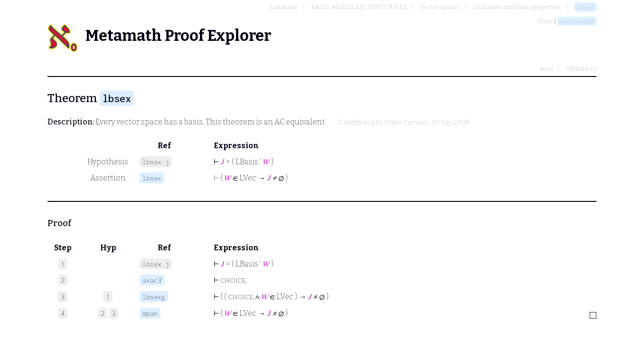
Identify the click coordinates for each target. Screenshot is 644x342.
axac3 (152, 280)
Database (284, 7)
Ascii (546, 69)
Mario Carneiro (407, 123)
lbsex (585, 7)
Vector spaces (440, 7)
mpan (150, 313)
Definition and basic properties (517, 7)
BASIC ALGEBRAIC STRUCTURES (359, 7)
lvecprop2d (577, 21)
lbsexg (154, 297)
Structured (581, 69)
